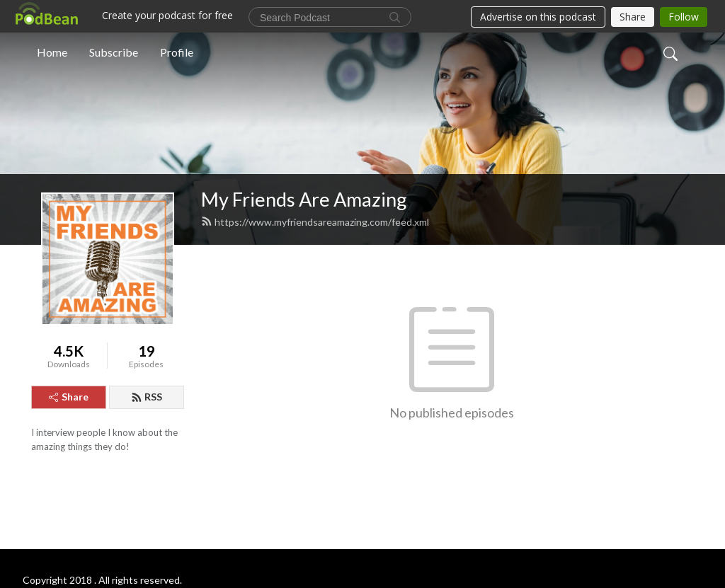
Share (69, 397)
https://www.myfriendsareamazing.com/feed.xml (315, 222)
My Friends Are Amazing (304, 199)
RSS (147, 397)
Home (52, 52)
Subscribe (114, 52)
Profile (177, 52)
